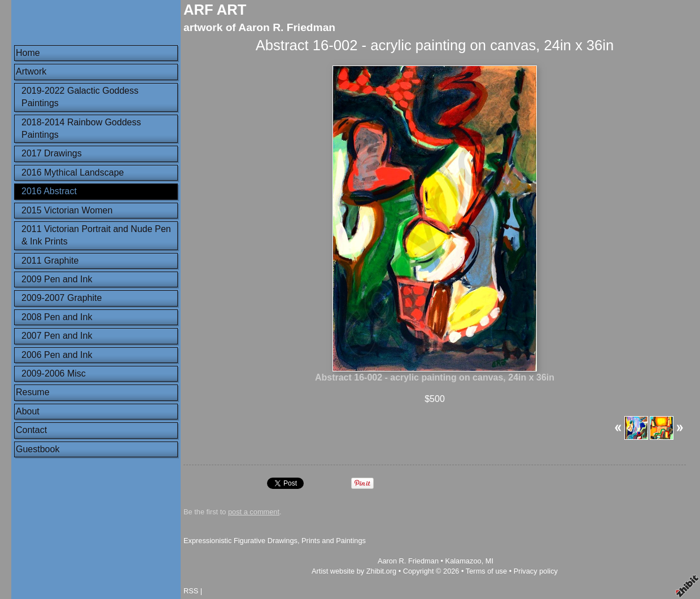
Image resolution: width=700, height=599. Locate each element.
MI (489, 561)
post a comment (254, 512)
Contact (31, 430)
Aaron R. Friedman (408, 561)
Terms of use (486, 571)
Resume (33, 392)
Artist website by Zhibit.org (354, 571)
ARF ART (215, 10)
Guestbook (38, 449)
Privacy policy (536, 571)
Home (28, 53)
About (28, 411)
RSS (191, 591)
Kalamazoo (463, 561)
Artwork (31, 71)
